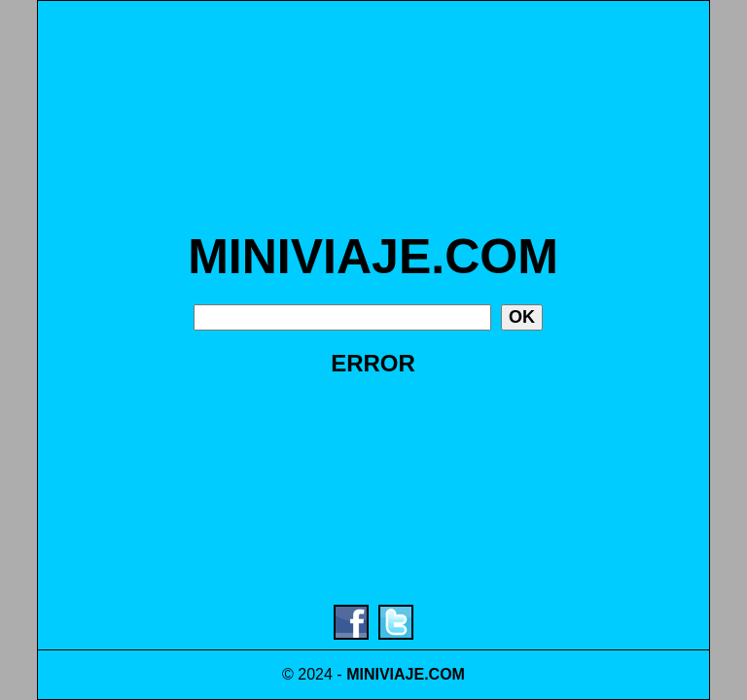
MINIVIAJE (385, 674)
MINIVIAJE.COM (373, 257)
